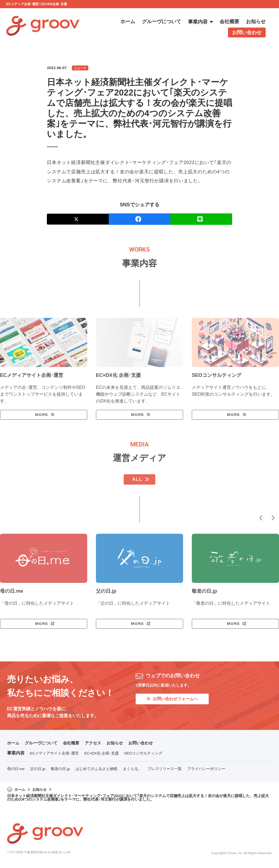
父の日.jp (38, 770)
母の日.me (16, 770)
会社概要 (75, 745)
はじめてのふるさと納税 (96, 770)
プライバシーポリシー (206, 770)
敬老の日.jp (60, 770)
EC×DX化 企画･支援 (101, 755)
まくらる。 (132, 770)
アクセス (98, 745)
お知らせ (120, 745)
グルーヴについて (43, 745)
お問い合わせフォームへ (174, 701)
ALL (137, 480)
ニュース (81, 68)
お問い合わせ (148, 745)
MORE (41, 415)
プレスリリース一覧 (165, 770)
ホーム (14, 745)
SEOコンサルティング (143, 755)
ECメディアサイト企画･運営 (54, 755)
